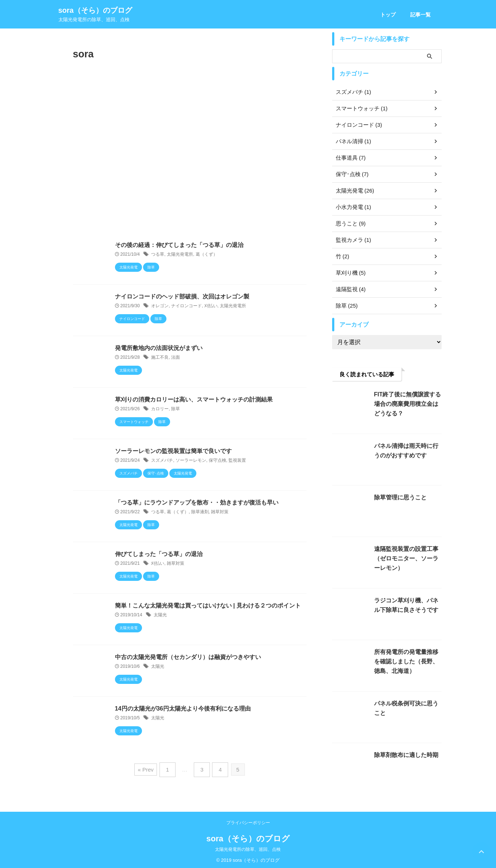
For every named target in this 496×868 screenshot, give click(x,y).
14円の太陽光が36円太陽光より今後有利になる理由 (183, 709)
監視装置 (237, 461)
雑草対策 (220, 512)
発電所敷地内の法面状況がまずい (159, 348)
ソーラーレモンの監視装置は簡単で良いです (173, 451)
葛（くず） (207, 255)
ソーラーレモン (191, 461)
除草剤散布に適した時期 (404, 755)
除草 (176, 409)
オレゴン (160, 306)
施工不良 (160, 358)
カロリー (160, 409)
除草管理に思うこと (399, 497)
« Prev (148, 768)
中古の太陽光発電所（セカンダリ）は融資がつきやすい (188, 657)
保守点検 (218, 461)
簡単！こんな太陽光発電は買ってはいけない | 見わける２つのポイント (208, 606)
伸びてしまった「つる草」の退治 (159, 554)
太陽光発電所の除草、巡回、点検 (248, 847)
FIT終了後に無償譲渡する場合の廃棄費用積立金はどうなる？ (407, 404)
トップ (388, 15)
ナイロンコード (187, 306)
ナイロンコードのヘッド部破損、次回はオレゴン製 (182, 296)
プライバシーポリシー (248, 820)
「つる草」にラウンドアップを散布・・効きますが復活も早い (197, 502)
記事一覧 (420, 15)
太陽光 (160, 615)
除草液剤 (200, 512)
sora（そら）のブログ (95, 10)
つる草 (158, 255)
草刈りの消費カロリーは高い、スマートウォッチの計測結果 (194, 399)
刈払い (211, 306)
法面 (176, 358)
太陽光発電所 (180, 255)
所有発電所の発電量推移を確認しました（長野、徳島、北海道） (407, 661)
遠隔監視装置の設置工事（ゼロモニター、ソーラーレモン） (407, 558)
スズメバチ (162, 461)
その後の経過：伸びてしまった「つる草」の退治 (179, 245)
